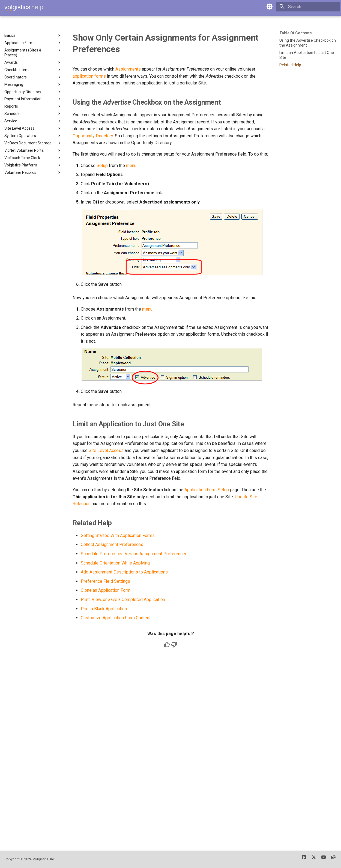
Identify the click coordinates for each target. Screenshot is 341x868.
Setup (102, 166)
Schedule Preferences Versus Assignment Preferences (134, 554)
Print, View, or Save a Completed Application (123, 600)
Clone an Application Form (106, 590)
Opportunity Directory (93, 136)
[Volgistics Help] (24, 8)
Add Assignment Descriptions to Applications (124, 572)
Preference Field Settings (105, 581)
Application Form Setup (207, 490)
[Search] (308, 7)
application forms (89, 76)
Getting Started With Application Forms (118, 535)
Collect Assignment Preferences (112, 544)
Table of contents (296, 33)
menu (131, 166)
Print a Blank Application (104, 609)
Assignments (128, 69)
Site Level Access (106, 450)
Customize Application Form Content (116, 618)
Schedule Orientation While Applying (115, 563)
